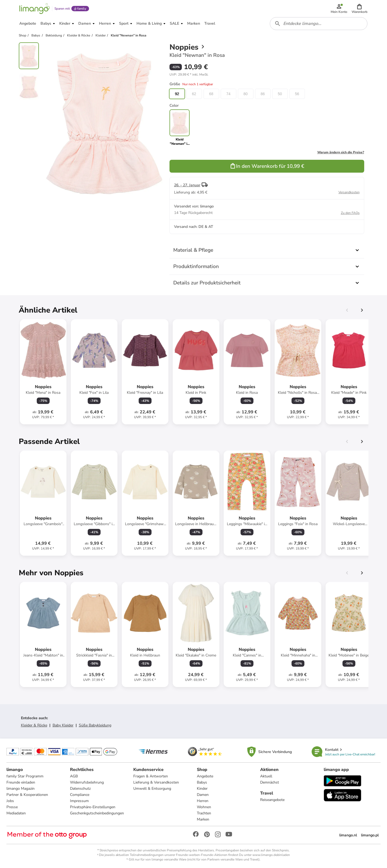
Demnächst (270, 782)
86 (263, 94)
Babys (202, 782)
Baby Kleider (63, 725)
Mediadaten (16, 813)
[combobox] (319, 24)
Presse (12, 807)
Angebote (205, 776)
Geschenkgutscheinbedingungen (97, 813)
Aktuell (266, 776)
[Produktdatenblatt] (43, 372)
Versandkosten (349, 192)
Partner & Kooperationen (27, 795)
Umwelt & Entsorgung (152, 789)
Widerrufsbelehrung (87, 782)
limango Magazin (21, 789)
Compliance (80, 795)
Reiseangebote (272, 800)
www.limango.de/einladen (271, 855)
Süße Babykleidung (95, 725)
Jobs (10, 801)
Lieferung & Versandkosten (156, 782)
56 (297, 94)
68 (211, 94)
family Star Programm (25, 776)
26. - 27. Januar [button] (187, 185)
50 (280, 94)
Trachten (204, 813)
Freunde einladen (21, 782)
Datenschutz (80, 789)
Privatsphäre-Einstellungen (93, 807)
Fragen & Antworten (151, 776)
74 (228, 94)
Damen (203, 795)
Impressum (79, 801)
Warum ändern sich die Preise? (341, 152)
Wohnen (204, 807)
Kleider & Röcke (34, 725)
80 (246, 94)
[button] (360, 9)
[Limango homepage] (35, 9)
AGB (74, 776)
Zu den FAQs (350, 213)
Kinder (202, 789)
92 (177, 94)
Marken (203, 819)
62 (194, 94)
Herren (203, 801)
